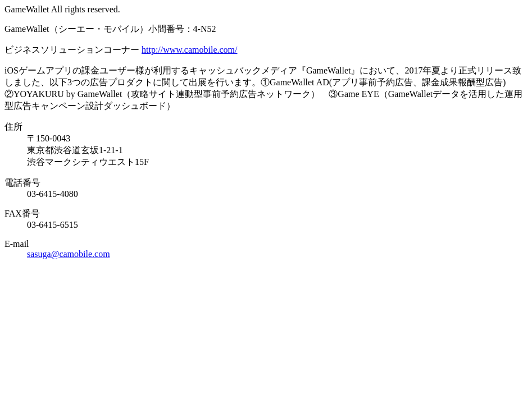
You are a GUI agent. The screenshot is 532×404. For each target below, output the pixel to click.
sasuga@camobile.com (69, 254)
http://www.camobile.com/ (189, 50)
